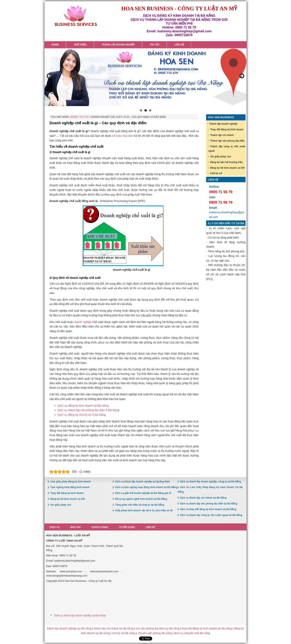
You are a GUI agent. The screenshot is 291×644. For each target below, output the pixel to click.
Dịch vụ (55, 527)
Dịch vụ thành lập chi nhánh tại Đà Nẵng (203, 498)
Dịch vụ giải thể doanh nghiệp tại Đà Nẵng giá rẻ (143, 493)
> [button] (241, 76)
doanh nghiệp (83, 322)
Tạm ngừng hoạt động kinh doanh (70, 487)
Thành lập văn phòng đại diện (227, 141)
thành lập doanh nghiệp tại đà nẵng (69, 628)
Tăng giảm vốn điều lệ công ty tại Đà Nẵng (140, 505)
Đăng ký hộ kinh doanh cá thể (227, 168)
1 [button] (141, 110)
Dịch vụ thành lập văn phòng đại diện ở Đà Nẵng (88, 410)
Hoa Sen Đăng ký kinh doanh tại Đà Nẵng (76, 16)
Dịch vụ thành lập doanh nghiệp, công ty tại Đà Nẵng (210, 482)
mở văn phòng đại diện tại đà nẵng (158, 628)
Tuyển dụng (128, 527)
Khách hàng (100, 527)
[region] (145, 77)
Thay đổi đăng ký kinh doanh (227, 129)
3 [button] (150, 110)
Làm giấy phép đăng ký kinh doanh (71, 482)
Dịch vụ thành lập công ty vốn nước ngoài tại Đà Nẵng (211, 515)
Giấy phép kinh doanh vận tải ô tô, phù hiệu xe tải (144, 510)
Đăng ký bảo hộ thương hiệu (227, 162)
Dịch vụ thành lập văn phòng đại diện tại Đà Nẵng (209, 504)
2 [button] (146, 110)
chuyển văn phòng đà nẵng (155, 633)
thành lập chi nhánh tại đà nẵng (114, 628)
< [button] (50, 76)
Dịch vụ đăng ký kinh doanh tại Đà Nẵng (83, 406)
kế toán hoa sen (123, 136)
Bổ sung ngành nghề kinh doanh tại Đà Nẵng (141, 499)
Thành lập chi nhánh (222, 135)
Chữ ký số (216, 173)
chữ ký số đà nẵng (124, 633)
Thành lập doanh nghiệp (223, 124)
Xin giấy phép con (221, 157)
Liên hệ (151, 527)
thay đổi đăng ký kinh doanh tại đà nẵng (207, 628)
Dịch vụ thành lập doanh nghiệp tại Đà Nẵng (80, 615)
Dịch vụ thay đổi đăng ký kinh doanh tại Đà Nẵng (208, 509)
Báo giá (76, 527)
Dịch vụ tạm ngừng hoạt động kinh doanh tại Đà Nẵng (146, 487)
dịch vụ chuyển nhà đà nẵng (192, 633)
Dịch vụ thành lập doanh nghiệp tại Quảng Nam (143, 482)
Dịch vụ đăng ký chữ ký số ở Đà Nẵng (82, 415)
